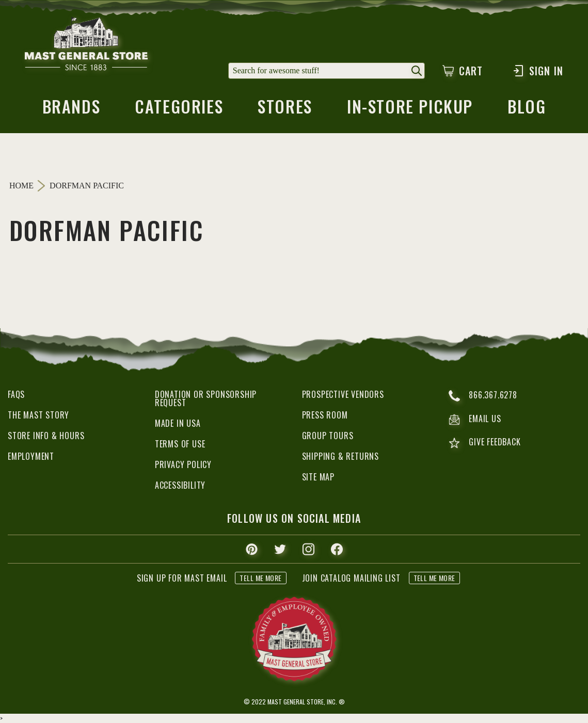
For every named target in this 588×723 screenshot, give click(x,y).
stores (285, 109)
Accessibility (180, 485)
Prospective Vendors (343, 394)
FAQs (16, 394)
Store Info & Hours (46, 436)
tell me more (260, 578)
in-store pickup (410, 109)
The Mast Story (38, 415)
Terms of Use (180, 444)
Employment (31, 456)
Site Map (318, 477)
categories (179, 109)
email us (475, 420)
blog (527, 109)
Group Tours (328, 436)
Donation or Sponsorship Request (206, 398)
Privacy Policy (183, 464)
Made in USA (178, 423)
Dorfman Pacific (87, 186)
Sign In (538, 71)
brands (71, 109)
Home (21, 186)
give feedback (484, 443)
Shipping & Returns (340, 456)
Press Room (325, 415)
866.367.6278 (483, 396)
